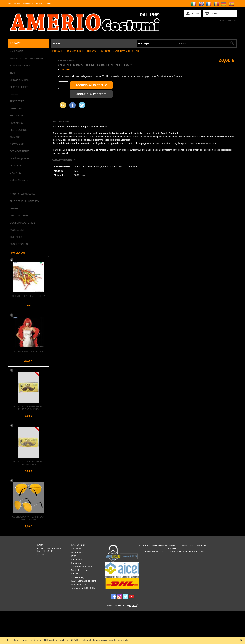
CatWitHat (66, 70)
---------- (14, 94)
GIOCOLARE (17, 144)
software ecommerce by (123, 606)
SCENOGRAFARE (20, 151)
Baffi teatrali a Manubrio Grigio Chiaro (28, 463)
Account (195, 13)
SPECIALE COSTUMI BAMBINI (27, 58)
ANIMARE (15, 137)
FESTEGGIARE (18, 130)
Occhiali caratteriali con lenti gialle (28, 518)
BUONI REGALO (19, 244)
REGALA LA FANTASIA (22, 194)
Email (62, 105)
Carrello (215, 13)
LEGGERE (15, 166)
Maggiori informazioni (119, 640)
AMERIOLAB (17, 237)
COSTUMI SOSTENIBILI (23, 223)
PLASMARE (16, 123)
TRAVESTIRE (17, 101)
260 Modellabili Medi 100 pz (28, 296)
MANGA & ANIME (19, 80)
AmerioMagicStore (19, 158)
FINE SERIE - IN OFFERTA (24, 201)
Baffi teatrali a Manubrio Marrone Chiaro (28, 408)
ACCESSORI (17, 230)
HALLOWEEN (17, 51)
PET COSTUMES (19, 216)
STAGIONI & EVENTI (21, 66)
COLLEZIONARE (19, 180)
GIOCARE (15, 173)
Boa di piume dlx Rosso (28, 351)
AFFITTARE (16, 108)
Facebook (72, 105)
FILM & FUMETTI (19, 87)
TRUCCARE (16, 116)
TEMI (13, 73)
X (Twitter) (82, 106)
